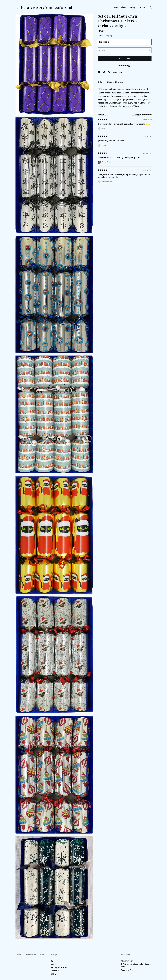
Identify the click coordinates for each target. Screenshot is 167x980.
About (124, 7)
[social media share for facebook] (99, 72)
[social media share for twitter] (104, 72)
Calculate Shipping (105, 36)
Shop (116, 7)
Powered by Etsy (127, 970)
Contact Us (55, 971)
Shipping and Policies (59, 967)
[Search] (151, 8)
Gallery (132, 7)
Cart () (142, 7)
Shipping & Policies (115, 82)
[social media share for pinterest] (109, 72)
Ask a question (119, 72)
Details (101, 82)
